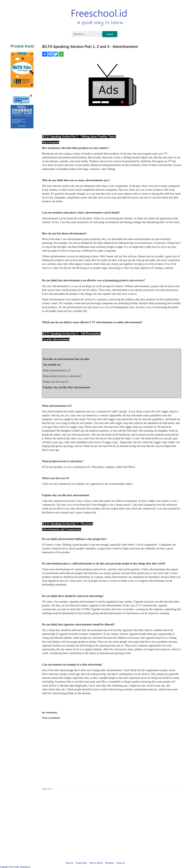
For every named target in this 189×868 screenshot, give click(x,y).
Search (110, 34)
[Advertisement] (94, 833)
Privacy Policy (81, 863)
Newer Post (47, 789)
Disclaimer (109, 863)
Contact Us (121, 863)
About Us (69, 863)
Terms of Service (96, 863)
